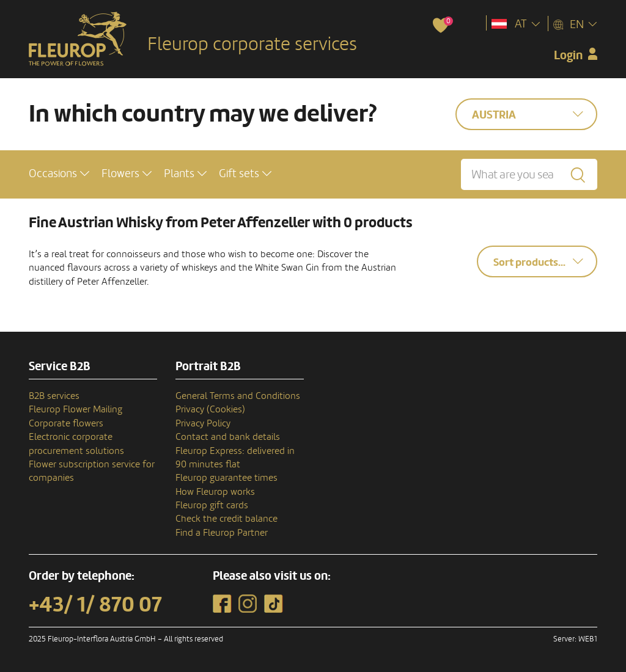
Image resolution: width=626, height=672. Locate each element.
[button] (59, 174)
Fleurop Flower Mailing (75, 409)
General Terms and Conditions (238, 396)
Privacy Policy (203, 423)
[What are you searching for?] (529, 174)
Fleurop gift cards (212, 505)
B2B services (54, 396)
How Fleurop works (215, 492)
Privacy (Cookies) (210, 409)
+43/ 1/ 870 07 (95, 605)
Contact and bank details (228, 437)
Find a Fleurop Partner (222, 533)
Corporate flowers (66, 423)
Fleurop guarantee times (226, 478)
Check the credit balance (226, 519)
